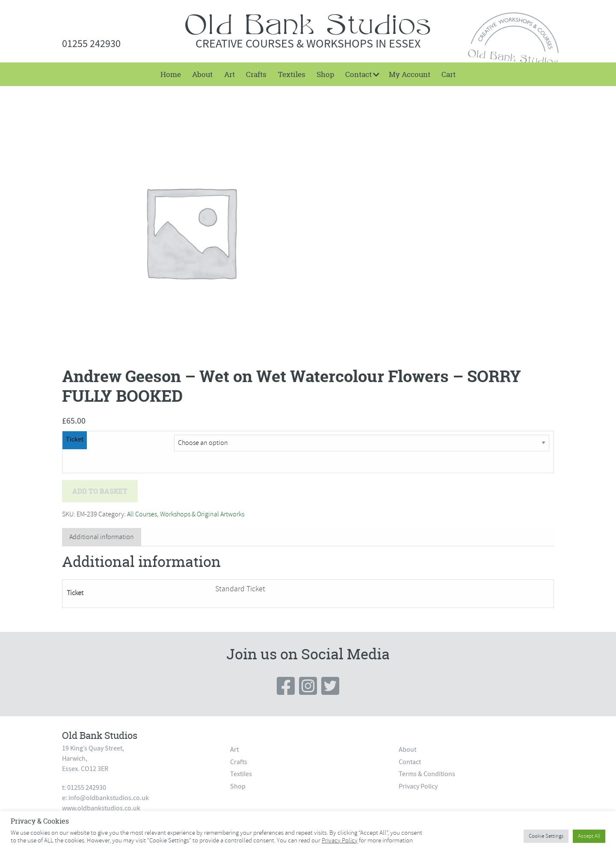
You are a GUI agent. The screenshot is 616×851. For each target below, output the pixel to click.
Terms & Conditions (427, 774)
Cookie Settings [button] (546, 836)
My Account (410, 74)
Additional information (102, 537)
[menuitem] (171, 74)
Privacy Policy (418, 786)
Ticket (75, 439)
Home (171, 74)
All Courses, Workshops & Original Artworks (186, 514)
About (202, 74)
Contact (358, 74)
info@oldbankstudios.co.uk (109, 798)
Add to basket (100, 491)
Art (230, 74)
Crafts (256, 74)
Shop (325, 74)
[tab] (102, 537)
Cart (449, 74)
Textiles (292, 74)
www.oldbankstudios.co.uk (101, 808)
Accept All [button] (589, 836)
